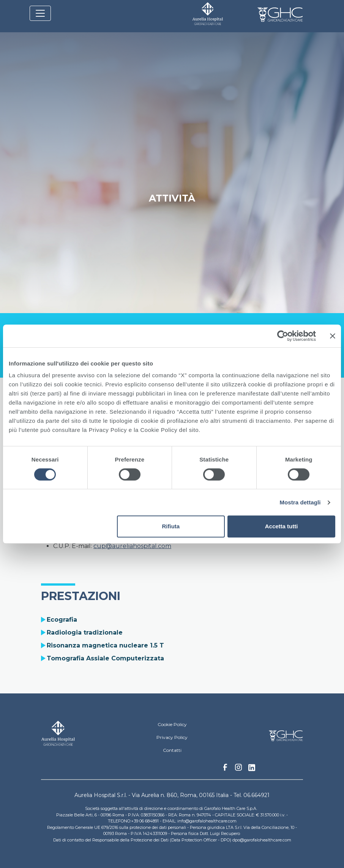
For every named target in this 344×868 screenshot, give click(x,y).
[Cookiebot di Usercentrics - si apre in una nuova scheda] (283, 336)
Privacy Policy (172, 737)
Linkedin (252, 770)
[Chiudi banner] (333, 336)
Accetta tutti (282, 526)
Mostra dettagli (300, 502)
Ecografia (62, 620)
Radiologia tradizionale (85, 632)
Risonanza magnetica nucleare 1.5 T (105, 645)
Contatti (172, 750)
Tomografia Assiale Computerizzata (105, 658)
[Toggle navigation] (40, 13)
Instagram (238, 769)
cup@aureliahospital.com (132, 546)
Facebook (225, 769)
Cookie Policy (172, 724)
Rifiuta (171, 526)
